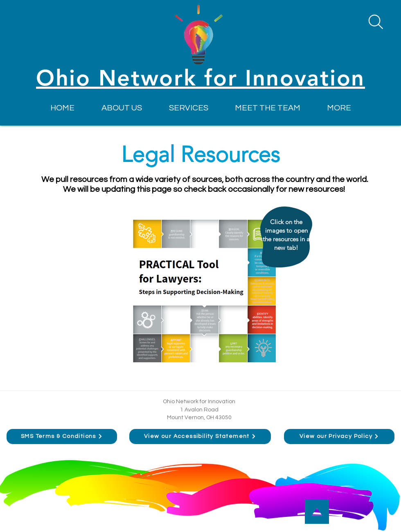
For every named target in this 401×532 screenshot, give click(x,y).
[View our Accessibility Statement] (200, 437)
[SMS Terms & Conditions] (62, 437)
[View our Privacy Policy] (339, 437)
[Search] (376, 22)
